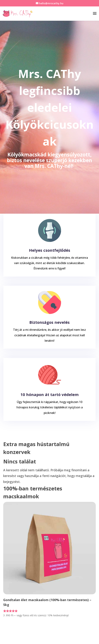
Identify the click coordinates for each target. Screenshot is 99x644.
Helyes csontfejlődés (50, 250)
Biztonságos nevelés (49, 322)
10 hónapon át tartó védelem (49, 394)
